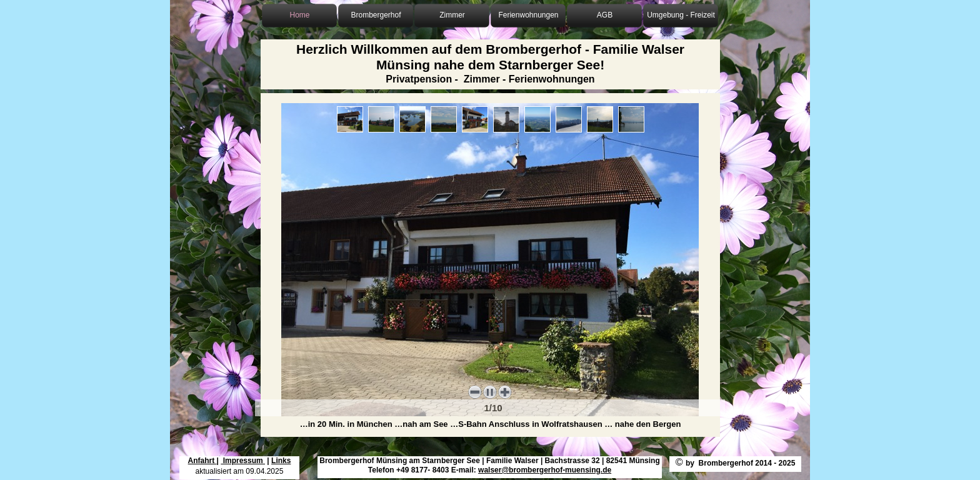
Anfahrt (202, 461)
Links (281, 461)
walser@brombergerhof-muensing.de (545, 470)
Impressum (243, 461)
